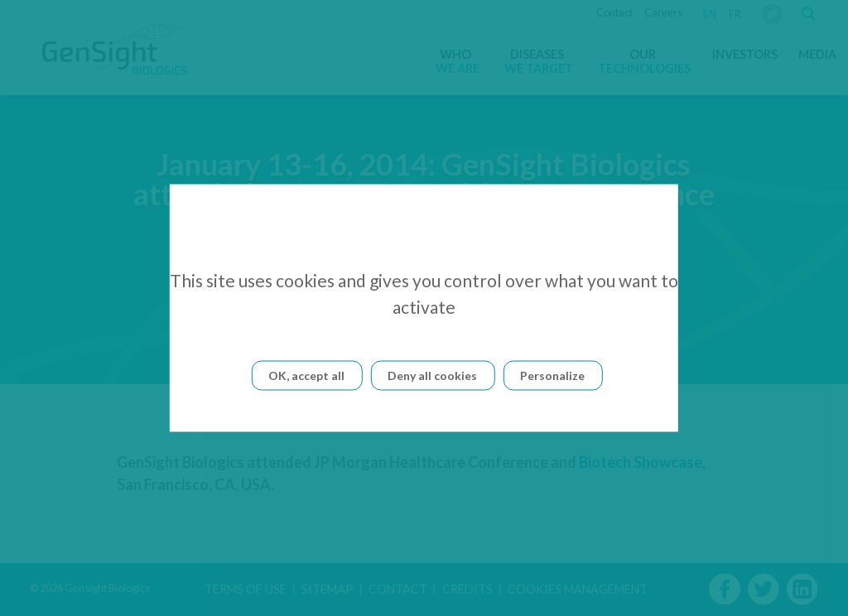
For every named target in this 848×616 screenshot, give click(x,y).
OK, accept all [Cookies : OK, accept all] (306, 375)
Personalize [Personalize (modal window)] (552, 375)
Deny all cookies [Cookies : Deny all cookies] (432, 375)
